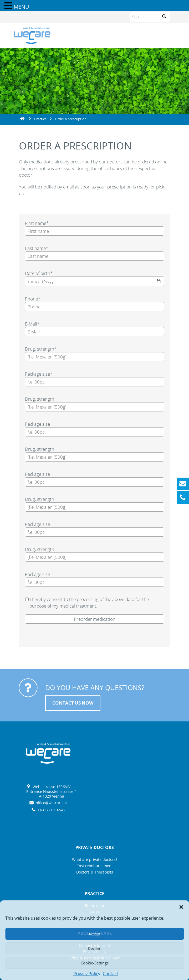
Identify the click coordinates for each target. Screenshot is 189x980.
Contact (111, 974)
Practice (40, 119)
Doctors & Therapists (95, 872)
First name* (37, 223)
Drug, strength (40, 399)
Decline (94, 948)
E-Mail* (32, 324)
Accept (94, 934)
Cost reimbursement (95, 866)
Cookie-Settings (95, 963)
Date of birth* (39, 273)
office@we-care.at (51, 803)
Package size (37, 424)
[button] (181, 907)
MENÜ (21, 7)
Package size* (39, 374)
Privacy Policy (87, 974)
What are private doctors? (95, 859)
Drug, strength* (41, 349)
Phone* (33, 299)
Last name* (37, 248)
